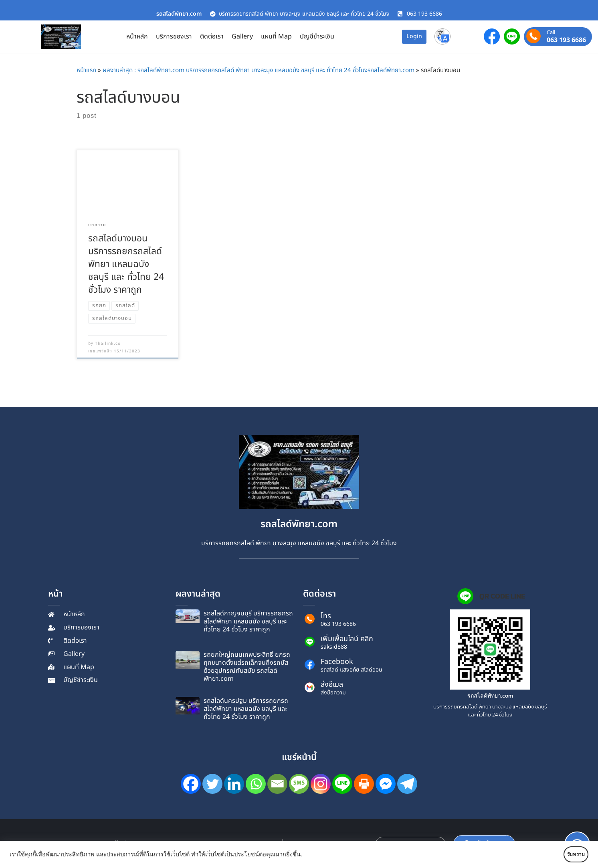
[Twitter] (212, 784)
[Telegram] (407, 784)
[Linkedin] (234, 784)
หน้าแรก (86, 70)
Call (551, 33)
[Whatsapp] (256, 784)
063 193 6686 (566, 40)
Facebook (337, 662)
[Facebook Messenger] (386, 784)
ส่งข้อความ (333, 693)
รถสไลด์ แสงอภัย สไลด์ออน (352, 670)
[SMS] (299, 784)
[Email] (277, 784)
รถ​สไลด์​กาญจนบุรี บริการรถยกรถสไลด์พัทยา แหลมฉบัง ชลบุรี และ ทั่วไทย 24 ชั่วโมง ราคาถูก (248, 621)
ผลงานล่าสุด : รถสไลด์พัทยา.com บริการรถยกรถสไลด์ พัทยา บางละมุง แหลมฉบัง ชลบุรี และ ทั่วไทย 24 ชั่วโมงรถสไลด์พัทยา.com (259, 70)
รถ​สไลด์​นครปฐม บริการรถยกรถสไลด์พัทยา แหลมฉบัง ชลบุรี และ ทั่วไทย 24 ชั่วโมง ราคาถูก (246, 709)
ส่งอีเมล (332, 685)
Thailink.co (108, 343)
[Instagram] (321, 784)
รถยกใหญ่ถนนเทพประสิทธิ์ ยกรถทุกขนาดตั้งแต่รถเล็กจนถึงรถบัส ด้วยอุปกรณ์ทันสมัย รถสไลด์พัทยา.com (247, 667)
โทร (326, 616)
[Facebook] (191, 784)
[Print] (364, 784)
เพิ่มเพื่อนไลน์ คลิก (347, 639)
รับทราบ (565, 854)
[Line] (342, 784)
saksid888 (334, 647)
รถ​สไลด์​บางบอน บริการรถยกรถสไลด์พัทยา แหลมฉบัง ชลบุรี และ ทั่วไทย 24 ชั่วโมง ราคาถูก (126, 264)
